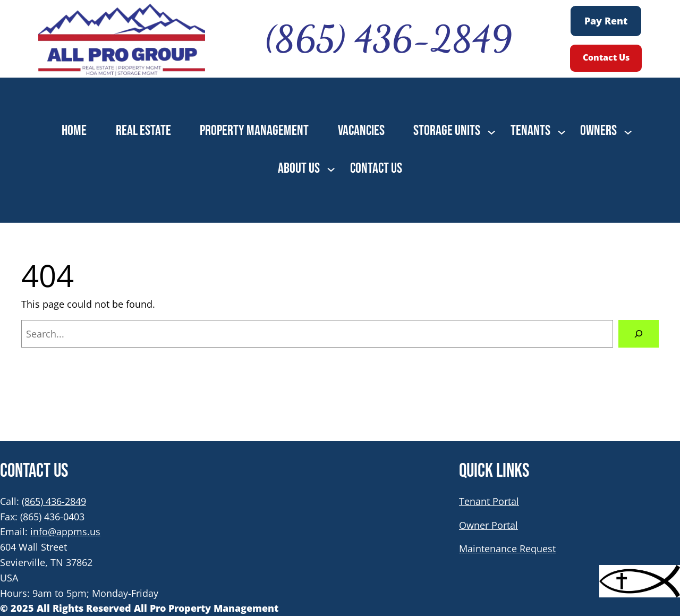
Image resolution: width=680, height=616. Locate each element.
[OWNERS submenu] (628, 131)
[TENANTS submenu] (562, 131)
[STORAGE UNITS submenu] (491, 131)
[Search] (639, 334)
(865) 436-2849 (54, 501)
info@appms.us (65, 531)
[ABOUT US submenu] (331, 168)
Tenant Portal (489, 501)
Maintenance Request (507, 549)
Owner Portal (488, 525)
